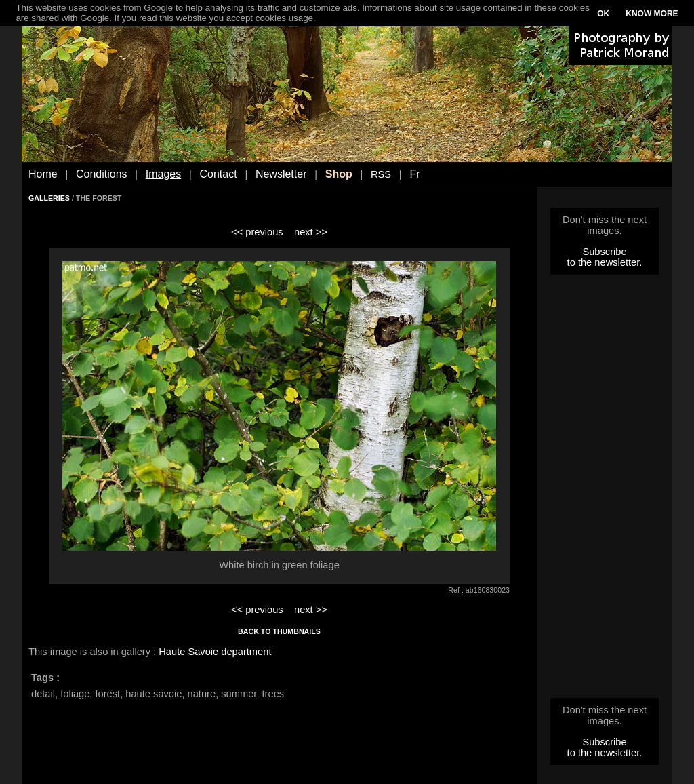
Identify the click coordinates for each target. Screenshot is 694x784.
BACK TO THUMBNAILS (279, 631)
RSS (381, 174)
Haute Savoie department (215, 652)
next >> (311, 232)
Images (163, 174)
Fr (414, 174)
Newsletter (281, 174)
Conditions (102, 174)
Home (43, 174)
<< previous (257, 232)
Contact (219, 174)
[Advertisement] (605, 490)
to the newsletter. (605, 262)
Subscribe (604, 252)
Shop (339, 174)
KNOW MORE (652, 14)
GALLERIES (49, 198)
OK (603, 14)
